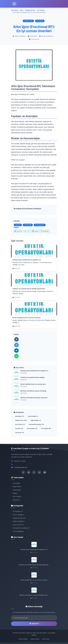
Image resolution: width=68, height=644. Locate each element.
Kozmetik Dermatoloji (36, 424)
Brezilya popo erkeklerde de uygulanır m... (35, 371)
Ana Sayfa (15, 10)
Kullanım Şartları (35, 639)
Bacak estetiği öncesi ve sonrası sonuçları (27, 318)
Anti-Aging (20, 416)
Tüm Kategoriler (18, 531)
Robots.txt (16, 500)
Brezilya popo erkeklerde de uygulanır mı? (27, 260)
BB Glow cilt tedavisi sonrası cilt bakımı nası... (34, 595)
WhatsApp (45, 231)
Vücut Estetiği (32, 428)
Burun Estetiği (33, 416)
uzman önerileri (40, 225)
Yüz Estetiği (41, 10)
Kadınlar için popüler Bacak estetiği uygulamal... (34, 565)
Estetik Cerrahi (30, 10)
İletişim (15, 493)
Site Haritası (17, 497)
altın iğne (18, 225)
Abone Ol (34, 624)
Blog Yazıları (17, 487)
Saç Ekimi (19, 428)
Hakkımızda (17, 490)
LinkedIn (36, 231)
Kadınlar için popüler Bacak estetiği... (33, 377)
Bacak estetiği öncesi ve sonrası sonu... (34, 384)
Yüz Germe (20, 433)
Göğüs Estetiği (36, 420)
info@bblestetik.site (21, 467)
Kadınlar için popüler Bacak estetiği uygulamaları (29, 289)
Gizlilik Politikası (23, 639)
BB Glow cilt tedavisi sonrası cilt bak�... (34, 391)
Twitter (27, 231)
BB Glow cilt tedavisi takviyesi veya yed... (34, 398)
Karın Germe (20, 424)
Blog (22, 10)
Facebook (18, 231)
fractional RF (28, 225)
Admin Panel (46, 639)
